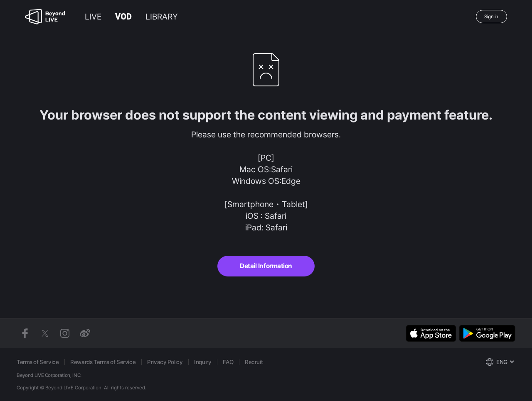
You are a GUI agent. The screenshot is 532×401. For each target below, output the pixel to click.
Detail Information (266, 266)
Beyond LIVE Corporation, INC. (49, 375)
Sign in (491, 17)
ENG (502, 362)
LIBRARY (162, 17)
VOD (123, 17)
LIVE (93, 17)
